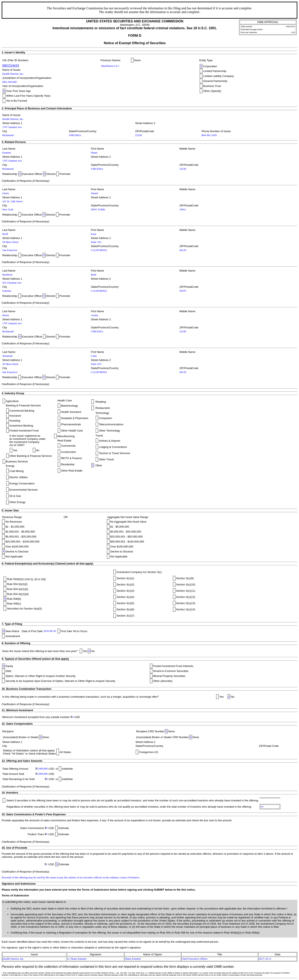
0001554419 (11, 65)
